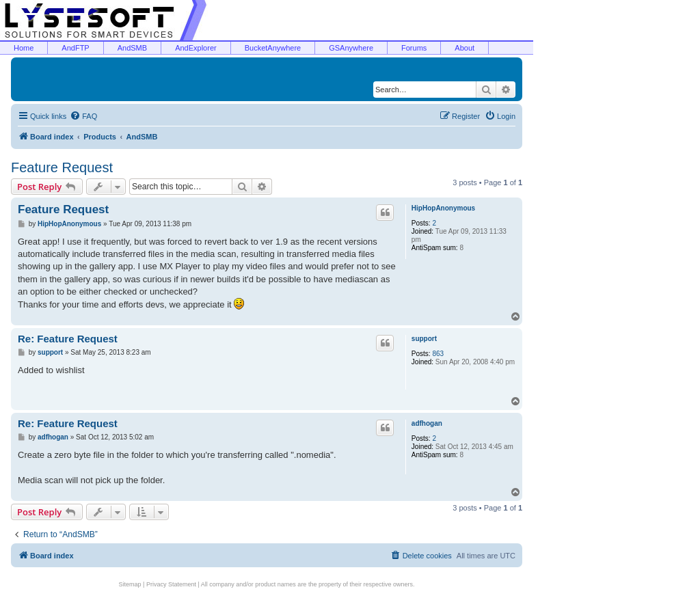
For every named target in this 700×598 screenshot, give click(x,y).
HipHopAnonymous (443, 208)
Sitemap (130, 584)
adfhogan (427, 423)
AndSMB (132, 48)
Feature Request (62, 167)
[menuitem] (83, 116)
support (424, 339)
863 (438, 354)
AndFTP (75, 48)
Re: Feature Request (68, 339)
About (465, 48)
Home (24, 48)
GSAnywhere (351, 48)
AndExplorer (196, 48)
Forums (414, 48)
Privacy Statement (171, 584)
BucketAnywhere (273, 48)
